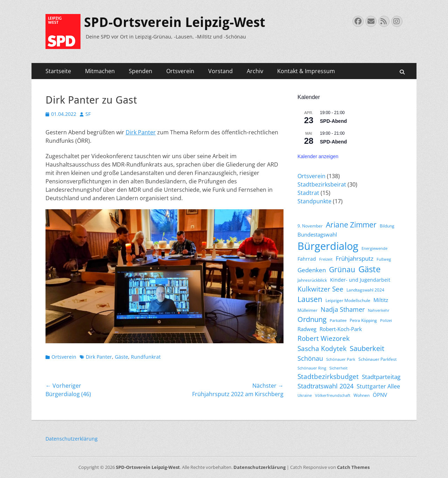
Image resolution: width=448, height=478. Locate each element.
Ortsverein (180, 71)
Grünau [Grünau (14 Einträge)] (342, 269)
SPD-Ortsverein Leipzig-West (175, 22)
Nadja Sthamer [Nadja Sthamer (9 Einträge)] (343, 309)
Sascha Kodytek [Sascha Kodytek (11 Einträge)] (322, 348)
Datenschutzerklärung (72, 439)
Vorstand (220, 71)
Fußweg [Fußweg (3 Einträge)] (384, 259)
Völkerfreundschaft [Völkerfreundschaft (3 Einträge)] (333, 395)
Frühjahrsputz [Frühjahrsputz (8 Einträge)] (355, 258)
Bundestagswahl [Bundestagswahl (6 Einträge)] (317, 234)
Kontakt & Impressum (306, 71)
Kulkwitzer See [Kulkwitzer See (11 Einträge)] (320, 289)
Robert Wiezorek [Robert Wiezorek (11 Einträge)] (324, 338)
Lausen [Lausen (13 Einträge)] (310, 299)
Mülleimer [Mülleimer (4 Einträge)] (307, 310)
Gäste (121, 357)
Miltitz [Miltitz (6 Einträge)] (381, 300)
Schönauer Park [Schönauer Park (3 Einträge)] (341, 359)
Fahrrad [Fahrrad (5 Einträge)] (307, 259)
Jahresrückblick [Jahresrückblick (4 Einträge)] (312, 280)
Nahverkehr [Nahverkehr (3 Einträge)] (379, 310)
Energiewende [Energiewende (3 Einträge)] (374, 248)
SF (88, 114)
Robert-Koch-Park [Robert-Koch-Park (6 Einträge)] (341, 329)
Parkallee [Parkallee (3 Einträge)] (338, 321)
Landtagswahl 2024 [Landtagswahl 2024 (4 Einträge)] (365, 290)
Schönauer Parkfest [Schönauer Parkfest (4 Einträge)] (377, 359)
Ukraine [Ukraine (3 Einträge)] (305, 395)
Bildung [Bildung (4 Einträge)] (387, 226)
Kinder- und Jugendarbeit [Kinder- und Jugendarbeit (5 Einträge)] (360, 280)
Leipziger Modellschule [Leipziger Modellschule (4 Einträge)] (348, 300)
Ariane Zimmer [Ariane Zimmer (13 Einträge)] (351, 225)
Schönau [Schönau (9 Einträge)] (310, 358)
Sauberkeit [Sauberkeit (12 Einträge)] (367, 348)
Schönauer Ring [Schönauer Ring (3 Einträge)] (312, 368)
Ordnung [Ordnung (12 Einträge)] (312, 319)
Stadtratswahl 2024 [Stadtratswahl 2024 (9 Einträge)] (325, 386)
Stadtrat (308, 193)
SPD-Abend (333, 121)
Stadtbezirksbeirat (322, 184)
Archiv (255, 71)
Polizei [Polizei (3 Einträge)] (386, 321)
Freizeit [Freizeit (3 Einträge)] (326, 259)
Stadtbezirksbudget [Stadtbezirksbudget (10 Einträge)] (328, 376)
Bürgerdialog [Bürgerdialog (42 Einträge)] (328, 246)
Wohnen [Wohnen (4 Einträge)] (362, 395)
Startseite (58, 71)
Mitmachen (100, 71)
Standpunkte (314, 201)
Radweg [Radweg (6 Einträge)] (307, 329)
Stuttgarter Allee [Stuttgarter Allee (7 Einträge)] (378, 386)
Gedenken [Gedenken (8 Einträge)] (312, 270)
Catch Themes (353, 467)
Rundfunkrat (146, 357)
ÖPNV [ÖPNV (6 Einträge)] (380, 395)
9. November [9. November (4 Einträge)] (310, 226)
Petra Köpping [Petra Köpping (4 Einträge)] (363, 320)
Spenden (141, 71)
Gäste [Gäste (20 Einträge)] (369, 269)
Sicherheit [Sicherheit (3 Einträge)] (338, 368)
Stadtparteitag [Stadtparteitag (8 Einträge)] (381, 377)
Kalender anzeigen (318, 156)
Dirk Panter (141, 132)
